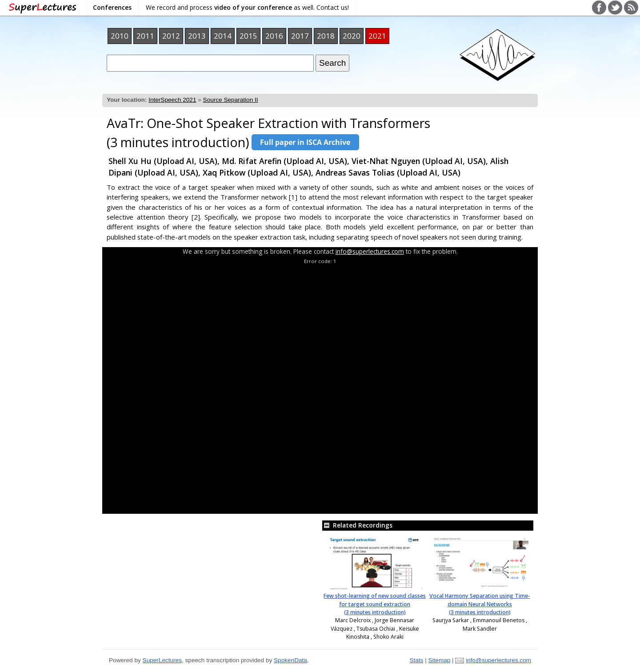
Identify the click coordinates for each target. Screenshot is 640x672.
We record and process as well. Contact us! (247, 7)
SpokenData (290, 660)
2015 (248, 36)
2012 (171, 36)
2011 (145, 36)
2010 (120, 36)
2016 (274, 36)
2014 (223, 36)
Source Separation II (231, 100)
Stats (416, 660)
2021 (377, 36)
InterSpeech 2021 (172, 100)
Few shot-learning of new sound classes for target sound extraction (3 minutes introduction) (375, 604)
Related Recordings (357, 525)
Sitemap (439, 660)
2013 (197, 36)
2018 (326, 36)
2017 (300, 36)
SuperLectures (162, 660)
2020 (352, 36)
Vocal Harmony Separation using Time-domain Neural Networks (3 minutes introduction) (480, 604)
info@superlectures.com (370, 251)
